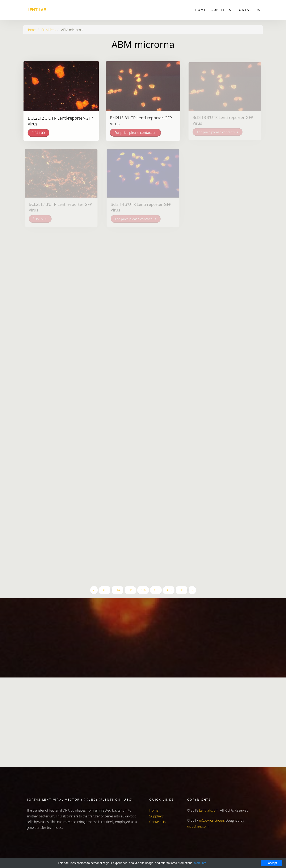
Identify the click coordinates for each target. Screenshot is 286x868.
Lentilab (37, 10)
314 (117, 590)
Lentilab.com (209, 810)
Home (201, 10)
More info (200, 863)
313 (105, 590)
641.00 (39, 132)
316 (143, 590)
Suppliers (221, 10)
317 (156, 590)
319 (182, 590)
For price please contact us (136, 132)
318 (169, 590)
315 (130, 590)
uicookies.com (198, 826)
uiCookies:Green (211, 820)
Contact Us (249, 10)
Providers (48, 30)
